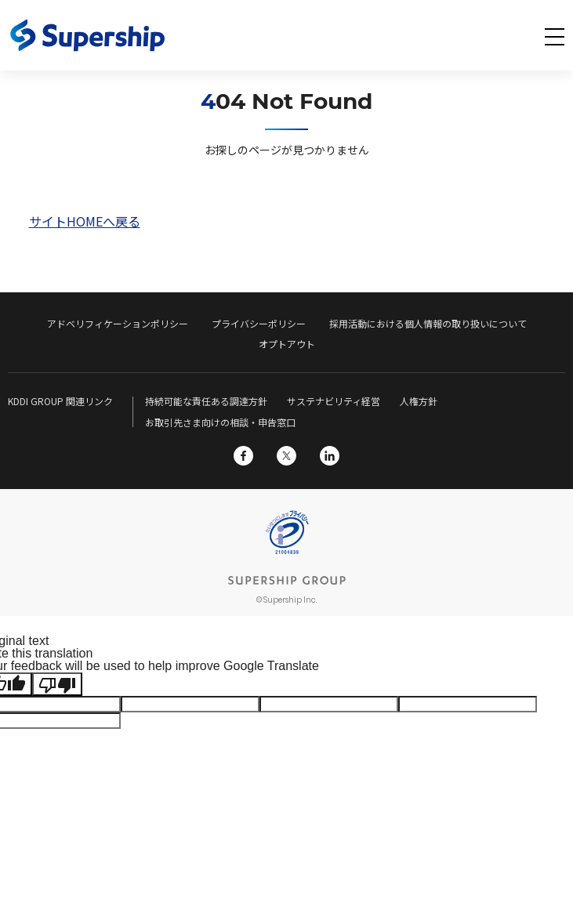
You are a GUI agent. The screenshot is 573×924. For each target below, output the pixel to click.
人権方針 (419, 401)
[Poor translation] (57, 684)
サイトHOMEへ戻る (85, 221)
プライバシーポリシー (259, 323)
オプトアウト (287, 344)
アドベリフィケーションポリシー (118, 323)
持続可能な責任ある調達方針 (206, 401)
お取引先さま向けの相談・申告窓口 (220, 422)
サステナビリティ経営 (334, 401)
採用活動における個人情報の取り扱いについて (428, 323)
